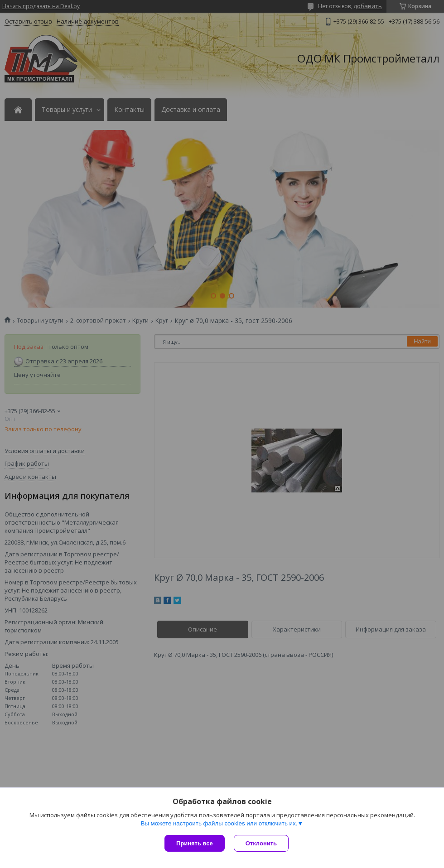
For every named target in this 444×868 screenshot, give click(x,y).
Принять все (195, 843)
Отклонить (261, 843)
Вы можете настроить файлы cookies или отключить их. (219, 823)
